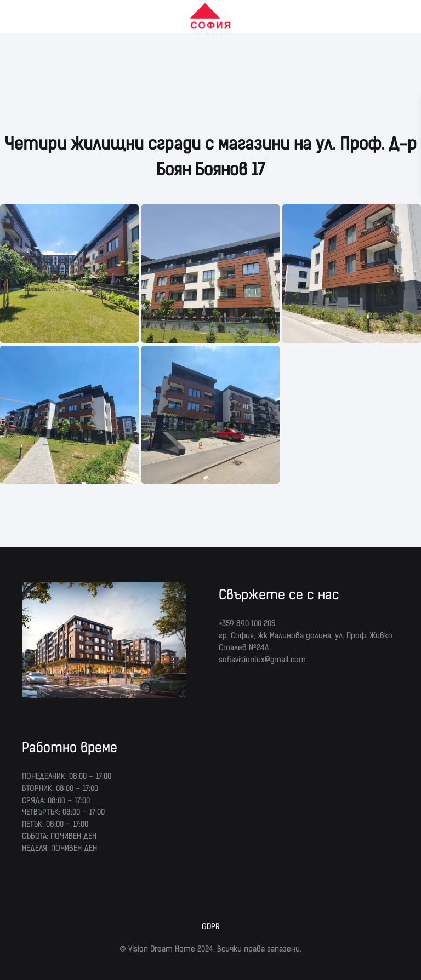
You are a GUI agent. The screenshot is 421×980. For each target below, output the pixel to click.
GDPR (211, 927)
